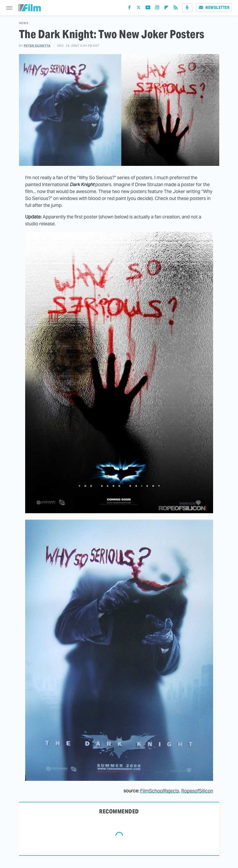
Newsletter (214, 8)
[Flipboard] (166, 9)
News (24, 23)
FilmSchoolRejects (160, 791)
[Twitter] (139, 9)
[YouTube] (148, 9)
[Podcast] (187, 8)
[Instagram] (157, 9)
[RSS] (176, 9)
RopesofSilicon (197, 791)
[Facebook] (129, 9)
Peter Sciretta (37, 46)
